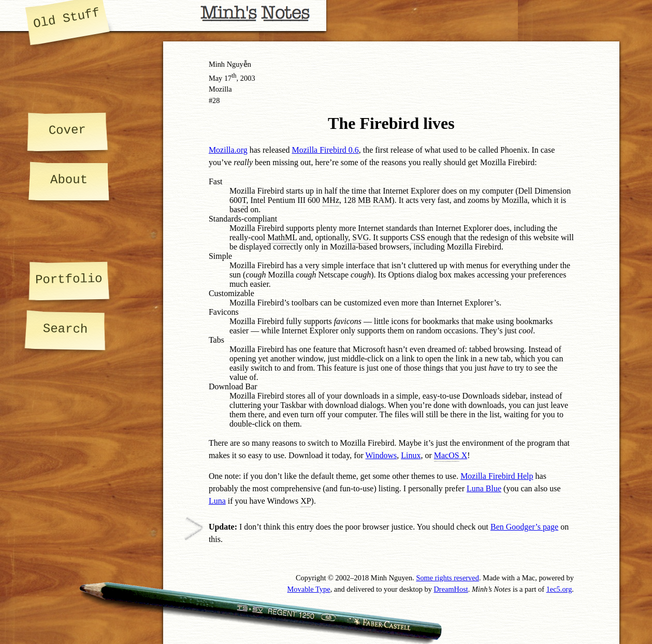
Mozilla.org (228, 150)
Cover (67, 130)
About (69, 180)
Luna (217, 501)
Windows (381, 455)
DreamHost (451, 589)
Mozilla (220, 89)
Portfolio (69, 279)
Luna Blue (484, 488)
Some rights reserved (447, 578)
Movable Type (309, 589)
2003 (248, 78)
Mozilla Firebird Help (497, 476)
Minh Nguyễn (230, 64)
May (215, 78)
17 (230, 78)
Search (66, 329)
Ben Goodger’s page (524, 527)
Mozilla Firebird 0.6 (325, 150)
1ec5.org (559, 589)
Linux (411, 455)
